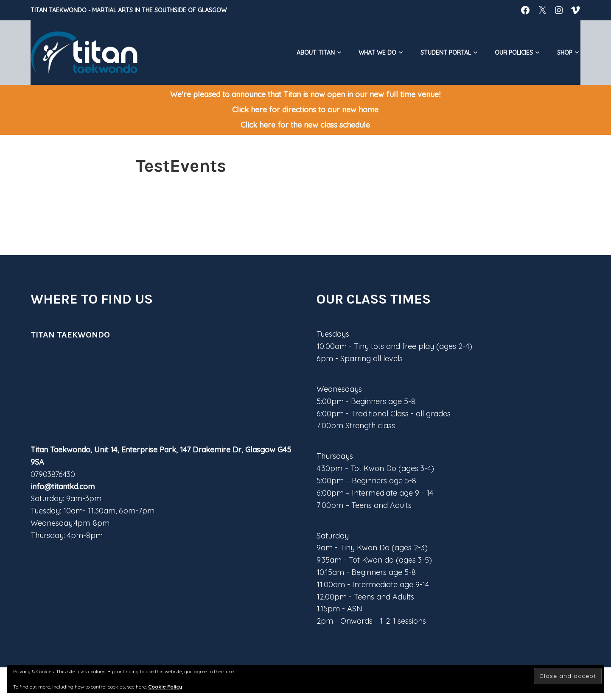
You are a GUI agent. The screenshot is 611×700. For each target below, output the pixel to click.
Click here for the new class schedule (305, 125)
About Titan (316, 53)
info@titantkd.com (63, 487)
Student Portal (446, 53)
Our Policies (514, 53)
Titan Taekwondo (59, 10)
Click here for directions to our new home (305, 110)
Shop (565, 53)
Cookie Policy (165, 687)
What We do (377, 53)
